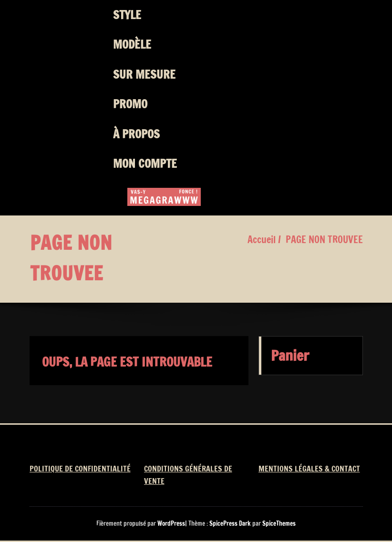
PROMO (130, 104)
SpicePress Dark (230, 523)
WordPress (171, 523)
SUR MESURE (144, 74)
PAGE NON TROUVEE (324, 240)
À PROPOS (136, 134)
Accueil (262, 240)
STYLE (127, 15)
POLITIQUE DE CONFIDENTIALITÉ (80, 469)
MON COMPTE (145, 164)
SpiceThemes (278, 523)
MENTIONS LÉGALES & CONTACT (309, 469)
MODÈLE (132, 44)
